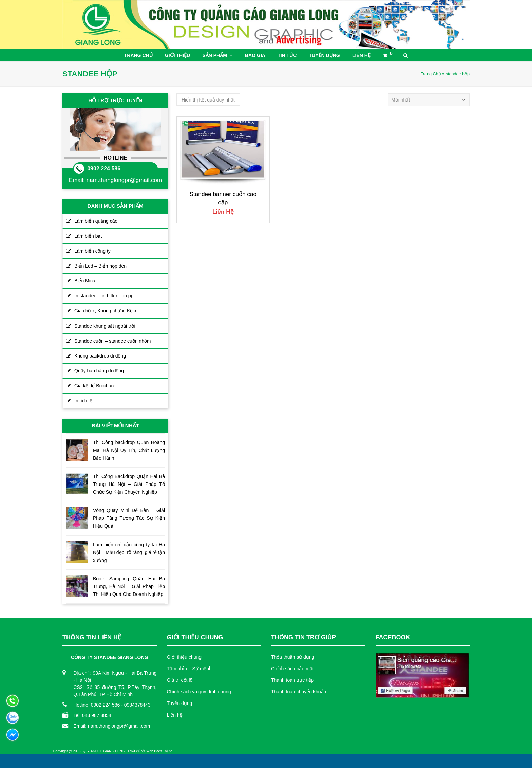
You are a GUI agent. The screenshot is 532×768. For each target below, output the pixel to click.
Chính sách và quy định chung (199, 692)
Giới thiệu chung (184, 657)
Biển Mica (85, 281)
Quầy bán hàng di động (99, 371)
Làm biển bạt (88, 236)
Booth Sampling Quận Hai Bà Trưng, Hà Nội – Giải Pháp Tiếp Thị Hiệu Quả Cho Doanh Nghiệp (129, 586)
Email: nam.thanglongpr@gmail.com (112, 726)
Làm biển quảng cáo (96, 221)
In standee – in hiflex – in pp (104, 296)
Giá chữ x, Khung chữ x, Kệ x (105, 311)
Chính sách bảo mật (292, 669)
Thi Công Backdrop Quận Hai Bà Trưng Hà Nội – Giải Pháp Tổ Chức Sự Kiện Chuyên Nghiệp (129, 484)
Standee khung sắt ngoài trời (105, 326)
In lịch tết (84, 401)
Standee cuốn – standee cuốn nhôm (112, 341)
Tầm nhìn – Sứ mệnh (189, 669)
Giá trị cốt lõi (180, 680)
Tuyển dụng (180, 703)
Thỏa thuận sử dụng (293, 657)
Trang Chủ (431, 74)
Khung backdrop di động (100, 356)
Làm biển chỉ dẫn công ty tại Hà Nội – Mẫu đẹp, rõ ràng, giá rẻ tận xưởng (129, 552)
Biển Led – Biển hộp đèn (100, 266)
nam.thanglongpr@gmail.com (124, 180)
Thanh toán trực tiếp (292, 680)
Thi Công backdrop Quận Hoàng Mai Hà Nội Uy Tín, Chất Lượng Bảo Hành (129, 450)
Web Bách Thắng (159, 751)
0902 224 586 (104, 169)
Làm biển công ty (92, 251)
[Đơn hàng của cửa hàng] (429, 100)
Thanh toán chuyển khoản (299, 692)
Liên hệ (175, 715)
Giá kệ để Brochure (95, 386)
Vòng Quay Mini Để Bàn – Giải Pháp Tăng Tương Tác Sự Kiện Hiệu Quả (129, 518)
